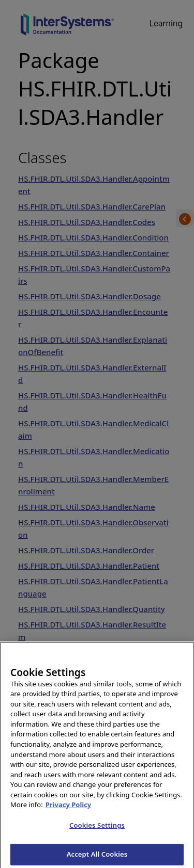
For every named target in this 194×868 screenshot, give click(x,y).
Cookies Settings (97, 829)
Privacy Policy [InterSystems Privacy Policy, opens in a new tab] (69, 809)
